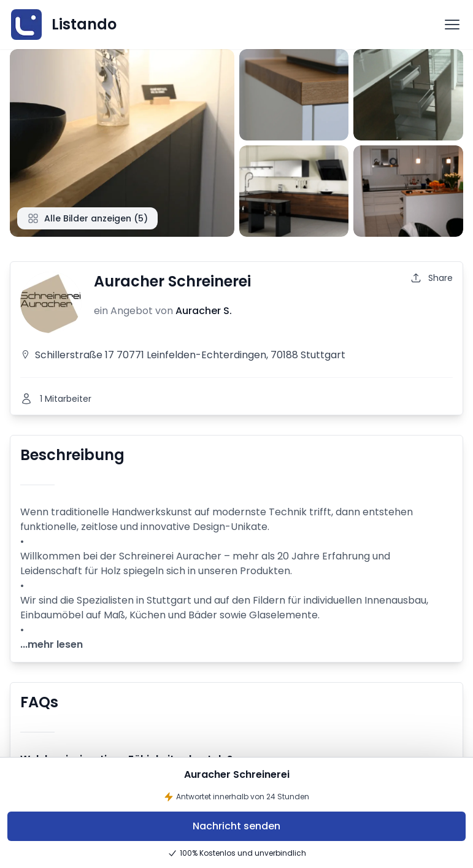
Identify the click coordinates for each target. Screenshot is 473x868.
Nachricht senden (237, 826)
